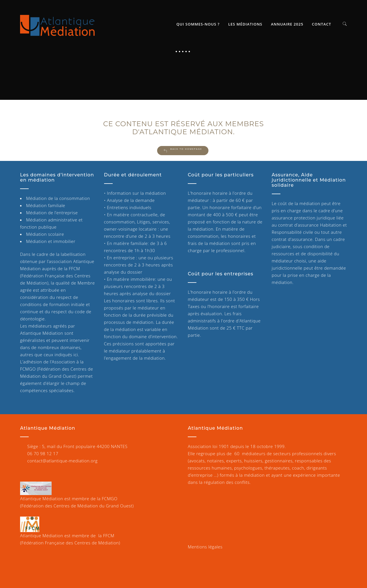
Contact (322, 24)
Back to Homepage (183, 150)
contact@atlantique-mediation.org (62, 461)
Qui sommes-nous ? (198, 24)
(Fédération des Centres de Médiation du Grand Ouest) (77, 506)
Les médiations (245, 24)
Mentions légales (205, 547)
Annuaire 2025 (287, 24)
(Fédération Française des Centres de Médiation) (70, 543)
